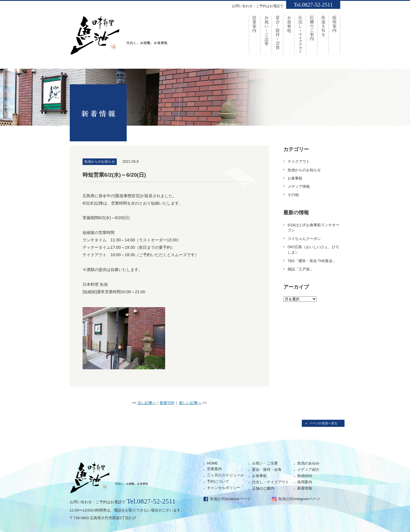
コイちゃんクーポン (304, 239)
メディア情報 (299, 186)
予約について (218, 481)
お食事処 (289, 34)
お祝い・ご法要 (266, 34)
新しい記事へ (190, 403)
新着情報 (305, 488)
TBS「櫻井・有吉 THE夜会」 (312, 261)
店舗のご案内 (312, 34)
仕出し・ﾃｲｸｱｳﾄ (300, 34)
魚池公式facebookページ (230, 499)
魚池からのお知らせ (100, 162)
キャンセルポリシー (224, 488)
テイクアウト (299, 161)
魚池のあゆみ (308, 463)
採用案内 (335, 34)
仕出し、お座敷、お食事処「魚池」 (120, 37)
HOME (212, 463)
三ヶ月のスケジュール (225, 475)
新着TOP (167, 403)
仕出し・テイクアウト (270, 482)
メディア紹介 (308, 469)
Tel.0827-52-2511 (313, 5)
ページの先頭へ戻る (323, 423)
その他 (293, 195)
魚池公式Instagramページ (299, 499)
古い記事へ (147, 403)
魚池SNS (323, 34)
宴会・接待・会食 (278, 34)
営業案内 (255, 34)
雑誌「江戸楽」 (301, 269)
